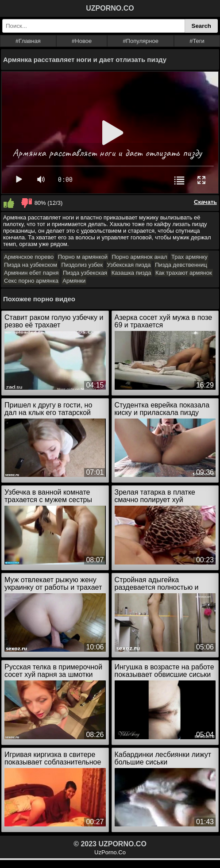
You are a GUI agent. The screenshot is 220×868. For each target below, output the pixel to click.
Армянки (74, 281)
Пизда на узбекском (31, 265)
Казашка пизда (131, 273)
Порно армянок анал (139, 257)
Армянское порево (29, 257)
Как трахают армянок (184, 273)
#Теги (197, 41)
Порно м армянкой (83, 257)
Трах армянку (189, 257)
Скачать (205, 202)
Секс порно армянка (31, 281)
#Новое (82, 41)
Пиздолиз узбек (82, 265)
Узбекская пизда (129, 265)
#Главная (28, 41)
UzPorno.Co (110, 852)
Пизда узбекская (85, 273)
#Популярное (141, 41)
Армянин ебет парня (31, 273)
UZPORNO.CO (110, 8)
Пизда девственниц (181, 265)
